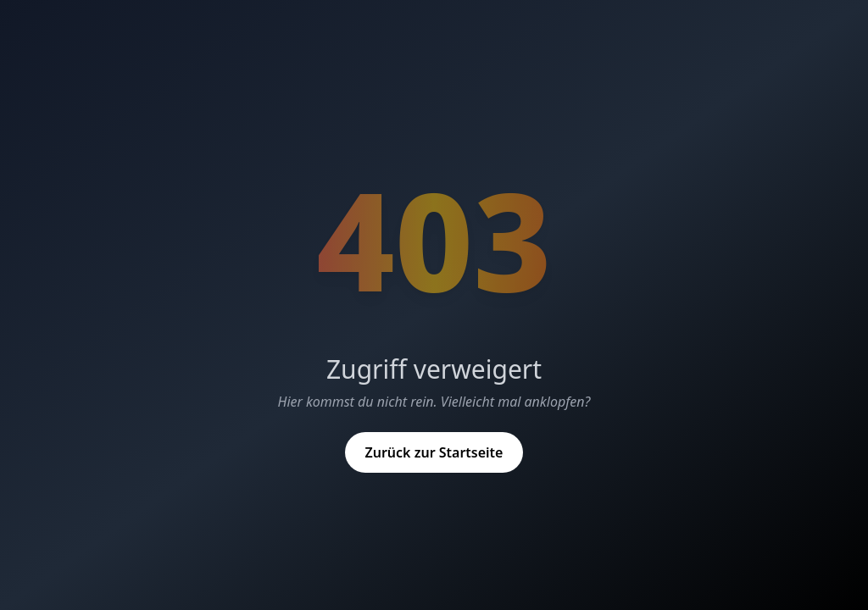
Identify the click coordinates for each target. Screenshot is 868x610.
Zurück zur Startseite (434, 452)
